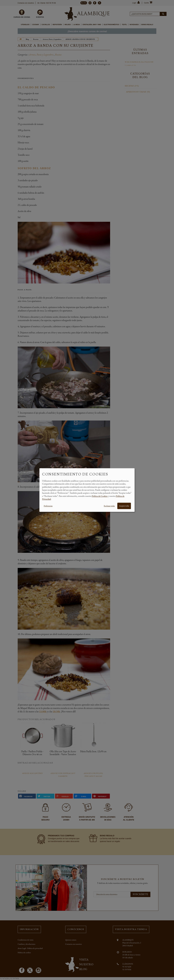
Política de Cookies (100, 496)
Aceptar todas (124, 506)
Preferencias (48, 506)
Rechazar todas (109, 506)
